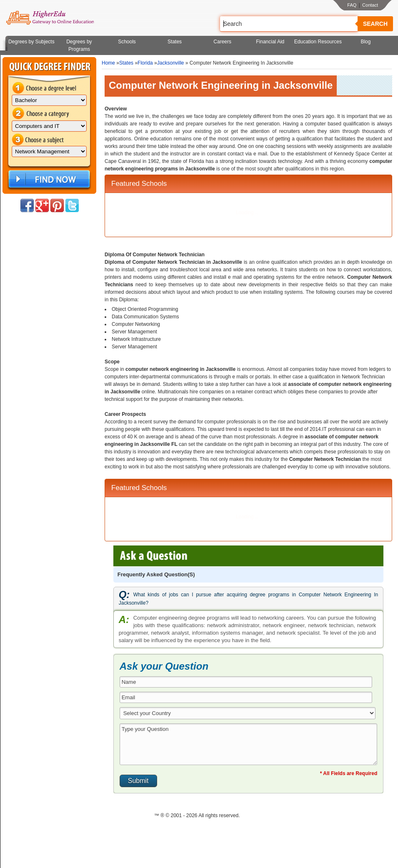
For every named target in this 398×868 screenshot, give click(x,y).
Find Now (48, 179)
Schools (127, 42)
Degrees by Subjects (31, 42)
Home (108, 63)
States (175, 42)
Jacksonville (171, 63)
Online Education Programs (50, 18)
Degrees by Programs (79, 45)
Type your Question (249, 744)
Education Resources (318, 42)
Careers (222, 42)
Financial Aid (270, 42)
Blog (365, 42)
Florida (145, 63)
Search (375, 24)
